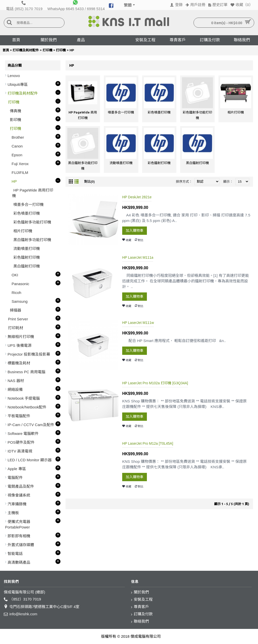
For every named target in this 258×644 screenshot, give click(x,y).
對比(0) (89, 182)
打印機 (47, 50)
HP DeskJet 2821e (137, 197)
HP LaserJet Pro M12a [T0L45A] (148, 443)
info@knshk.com (21, 614)
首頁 (6, 50)
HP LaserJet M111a (138, 257)
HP (72, 50)
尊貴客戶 (140, 607)
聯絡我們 (140, 621)
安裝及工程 (142, 600)
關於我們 (140, 592)
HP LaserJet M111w (138, 323)
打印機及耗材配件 (26, 50)
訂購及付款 (142, 614)
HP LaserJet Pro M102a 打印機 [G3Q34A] (155, 383)
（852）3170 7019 (22, 599)
